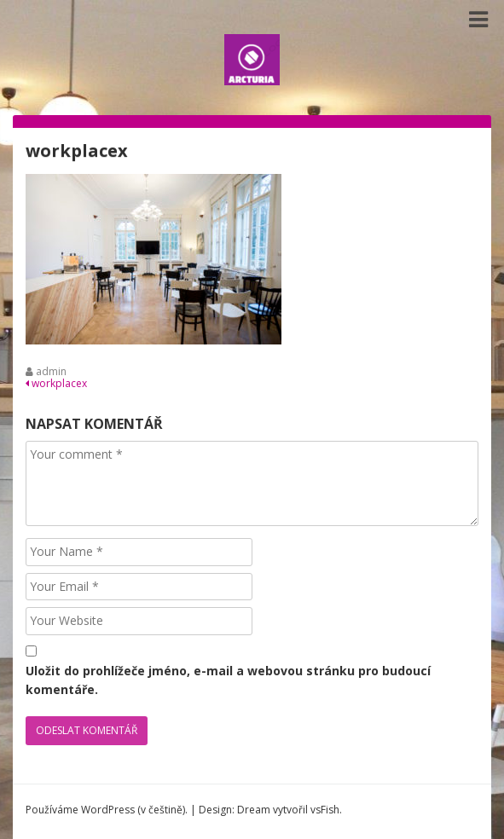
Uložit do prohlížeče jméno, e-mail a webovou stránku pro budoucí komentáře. (228, 680)
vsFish (325, 810)
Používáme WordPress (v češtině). (107, 810)
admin (51, 371)
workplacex (56, 383)
